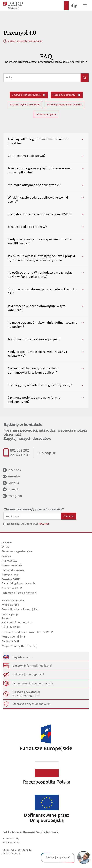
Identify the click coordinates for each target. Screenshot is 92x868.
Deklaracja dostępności (28, 675)
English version (23, 657)
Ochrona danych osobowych (32, 704)
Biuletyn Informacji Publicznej (32, 666)
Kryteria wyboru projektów (25, 105)
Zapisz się (69, 516)
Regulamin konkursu (67, 95)
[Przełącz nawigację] (85, 5)
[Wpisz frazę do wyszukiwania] (42, 78)
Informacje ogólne (46, 114)
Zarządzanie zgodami (26, 695)
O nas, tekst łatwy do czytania (33, 684)
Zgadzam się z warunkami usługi (22, 524)
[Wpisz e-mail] (32, 516)
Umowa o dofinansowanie (29, 95)
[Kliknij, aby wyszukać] (85, 78)
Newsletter (44, 524)
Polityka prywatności (26, 692)
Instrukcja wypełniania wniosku (65, 105)
